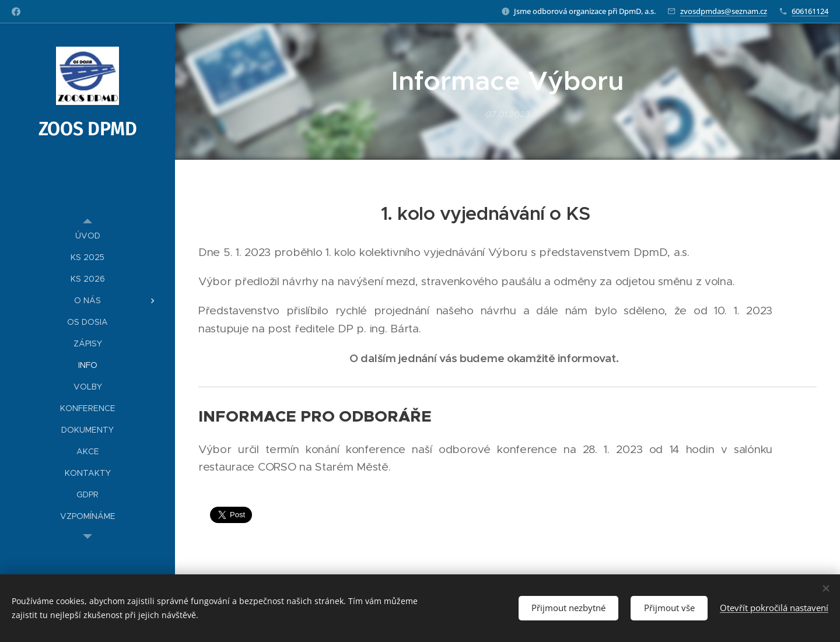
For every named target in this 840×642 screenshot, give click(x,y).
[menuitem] (87, 236)
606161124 (810, 11)
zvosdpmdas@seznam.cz (724, 11)
